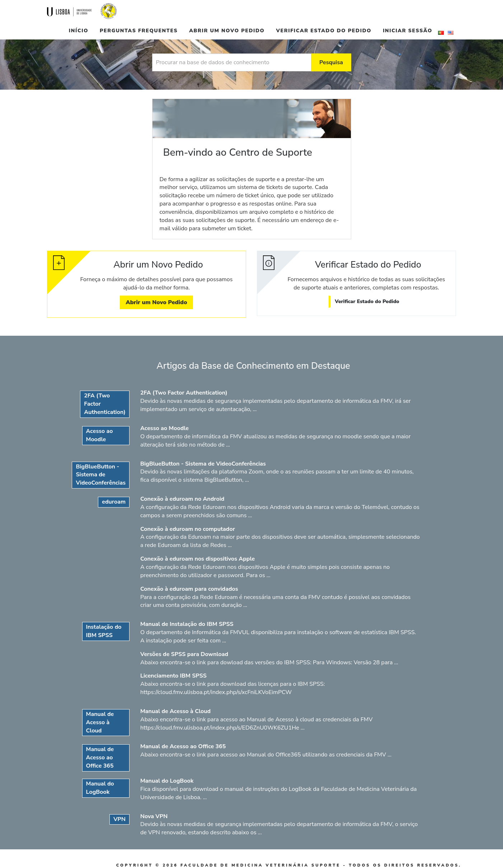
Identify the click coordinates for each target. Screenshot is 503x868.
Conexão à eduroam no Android (182, 499)
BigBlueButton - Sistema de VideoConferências (203, 464)
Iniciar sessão (408, 31)
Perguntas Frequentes (139, 31)
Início (79, 31)
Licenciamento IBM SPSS (173, 676)
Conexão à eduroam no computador (188, 529)
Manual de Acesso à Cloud (175, 711)
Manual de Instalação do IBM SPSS (187, 624)
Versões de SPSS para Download (184, 654)
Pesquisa (331, 62)
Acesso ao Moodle (164, 428)
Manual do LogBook (167, 781)
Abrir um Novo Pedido (227, 31)
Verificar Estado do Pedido (324, 31)
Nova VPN (154, 816)
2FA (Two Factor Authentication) (184, 393)
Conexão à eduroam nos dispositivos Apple (198, 559)
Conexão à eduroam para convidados (189, 589)
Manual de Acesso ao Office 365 (183, 746)
